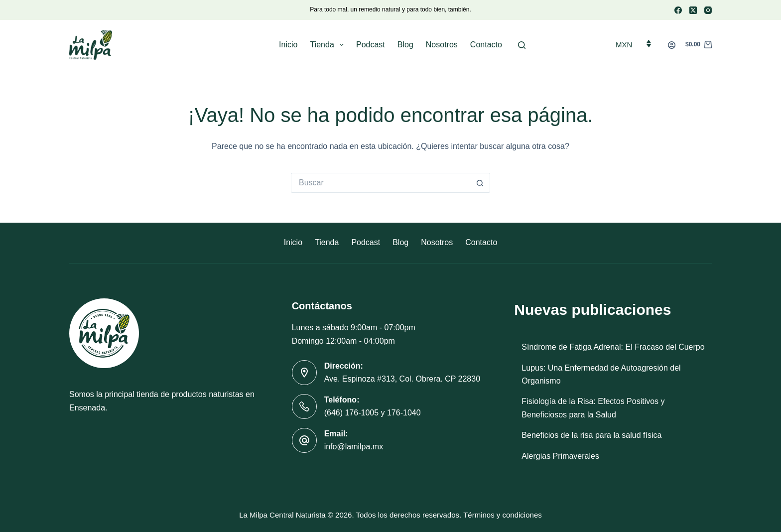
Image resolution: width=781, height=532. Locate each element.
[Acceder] (672, 45)
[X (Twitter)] (693, 10)
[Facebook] (678, 10)
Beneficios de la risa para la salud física (591, 435)
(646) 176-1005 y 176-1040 (373, 413)
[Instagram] (708, 10)
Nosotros (442, 45)
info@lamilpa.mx (354, 447)
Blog (405, 45)
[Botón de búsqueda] (480, 183)
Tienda (329, 45)
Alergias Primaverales (560, 456)
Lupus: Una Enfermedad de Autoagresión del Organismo (601, 374)
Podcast (371, 45)
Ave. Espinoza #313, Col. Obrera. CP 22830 (402, 379)
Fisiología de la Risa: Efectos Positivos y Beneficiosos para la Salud (593, 408)
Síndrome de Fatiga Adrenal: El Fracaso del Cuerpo (613, 347)
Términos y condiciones (503, 515)
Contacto (486, 45)
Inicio (288, 45)
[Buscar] (522, 45)
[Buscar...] (381, 183)
